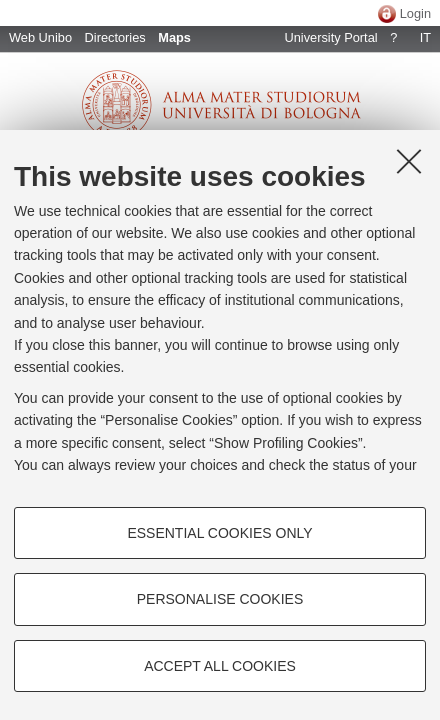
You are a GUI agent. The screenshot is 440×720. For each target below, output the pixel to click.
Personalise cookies (220, 599)
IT (425, 37)
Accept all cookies (220, 666)
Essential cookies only (219, 533)
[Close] (409, 161)
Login (415, 13)
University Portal (330, 37)
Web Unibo (40, 37)
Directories (115, 37)
